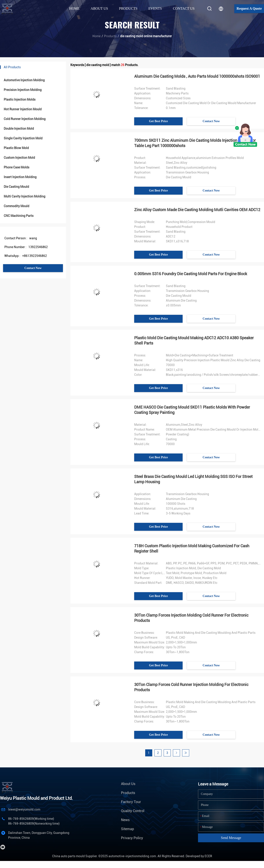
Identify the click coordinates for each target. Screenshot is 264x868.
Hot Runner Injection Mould (23, 109)
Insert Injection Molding (20, 177)
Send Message (231, 838)
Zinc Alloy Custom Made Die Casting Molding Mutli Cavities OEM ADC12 (197, 210)
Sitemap (127, 829)
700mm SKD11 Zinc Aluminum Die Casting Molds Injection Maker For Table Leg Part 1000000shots (195, 143)
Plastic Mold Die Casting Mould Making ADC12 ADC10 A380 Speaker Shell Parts (194, 340)
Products (110, 36)
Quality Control (133, 811)
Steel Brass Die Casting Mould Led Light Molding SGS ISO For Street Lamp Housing (193, 479)
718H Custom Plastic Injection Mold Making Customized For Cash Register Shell (192, 548)
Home (74, 8)
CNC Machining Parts (19, 216)
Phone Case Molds (16, 167)
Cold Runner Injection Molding (25, 119)
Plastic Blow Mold (16, 148)
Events (155, 8)
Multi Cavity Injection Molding (25, 196)
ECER (208, 856)
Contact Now (33, 268)
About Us (128, 784)
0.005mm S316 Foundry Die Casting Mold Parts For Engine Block (191, 274)
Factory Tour (131, 802)
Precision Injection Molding (23, 90)
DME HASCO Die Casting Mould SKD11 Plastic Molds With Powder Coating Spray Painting (192, 410)
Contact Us (184, 8)
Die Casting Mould (16, 187)
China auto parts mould (68, 856)
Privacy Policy (132, 838)
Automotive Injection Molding (24, 80)
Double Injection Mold (19, 129)
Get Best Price (158, 121)
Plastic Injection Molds (20, 100)
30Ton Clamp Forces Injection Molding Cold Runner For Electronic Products (191, 618)
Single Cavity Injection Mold (23, 138)
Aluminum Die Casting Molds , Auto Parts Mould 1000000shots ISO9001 (197, 76)
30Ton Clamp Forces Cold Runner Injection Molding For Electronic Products (191, 687)
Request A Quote (249, 8)
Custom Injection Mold (19, 158)
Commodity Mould (16, 206)
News (125, 820)
